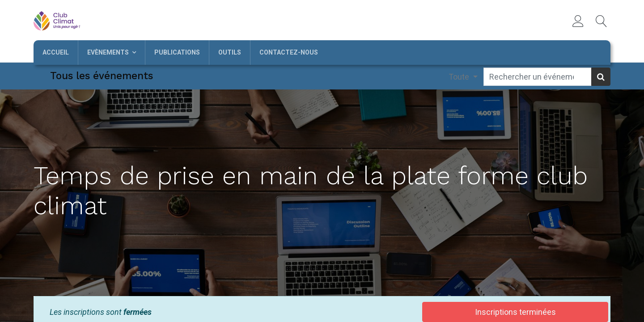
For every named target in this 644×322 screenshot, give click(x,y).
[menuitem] (56, 53)
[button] (602, 21)
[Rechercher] (601, 77)
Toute (460, 77)
